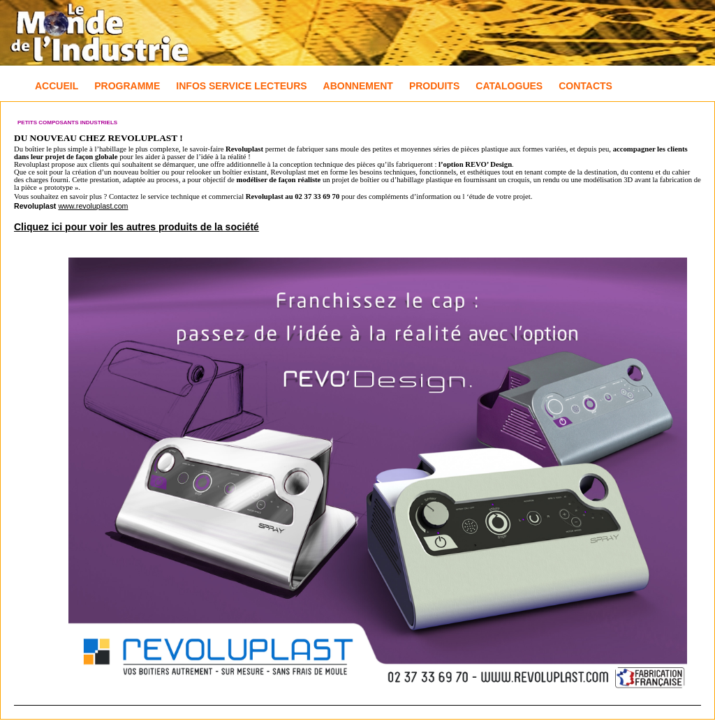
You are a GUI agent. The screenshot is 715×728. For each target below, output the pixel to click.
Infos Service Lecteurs (241, 86)
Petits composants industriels (67, 122)
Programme (127, 86)
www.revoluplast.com (93, 206)
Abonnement (358, 86)
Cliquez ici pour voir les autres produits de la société (137, 227)
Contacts (585, 86)
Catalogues (509, 86)
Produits (434, 86)
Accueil (57, 86)
